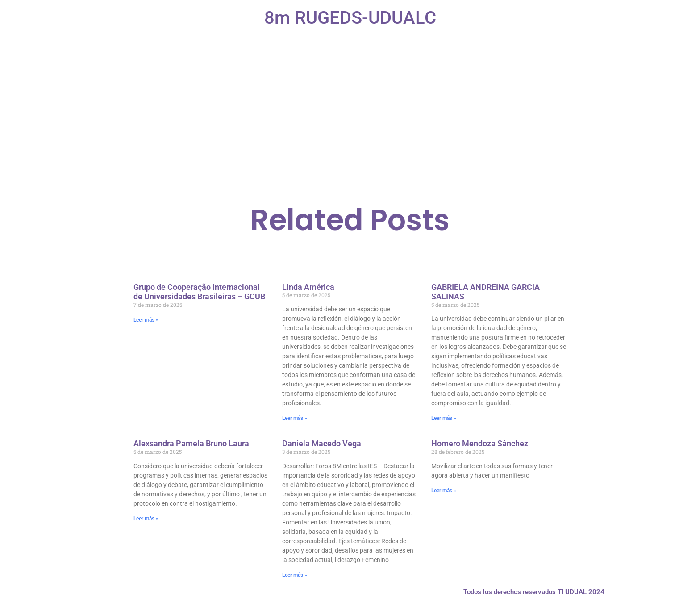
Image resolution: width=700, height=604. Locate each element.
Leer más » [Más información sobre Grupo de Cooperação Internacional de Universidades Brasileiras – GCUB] (146, 320)
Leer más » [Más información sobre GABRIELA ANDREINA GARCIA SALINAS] (444, 418)
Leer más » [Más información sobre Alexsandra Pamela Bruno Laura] (146, 519)
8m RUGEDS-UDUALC (350, 18)
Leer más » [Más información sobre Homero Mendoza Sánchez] (444, 491)
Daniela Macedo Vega (322, 443)
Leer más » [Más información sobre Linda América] (295, 418)
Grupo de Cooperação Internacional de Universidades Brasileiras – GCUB (199, 292)
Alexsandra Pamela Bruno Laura (191, 443)
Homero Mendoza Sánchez (480, 443)
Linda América (308, 287)
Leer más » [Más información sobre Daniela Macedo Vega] (295, 575)
